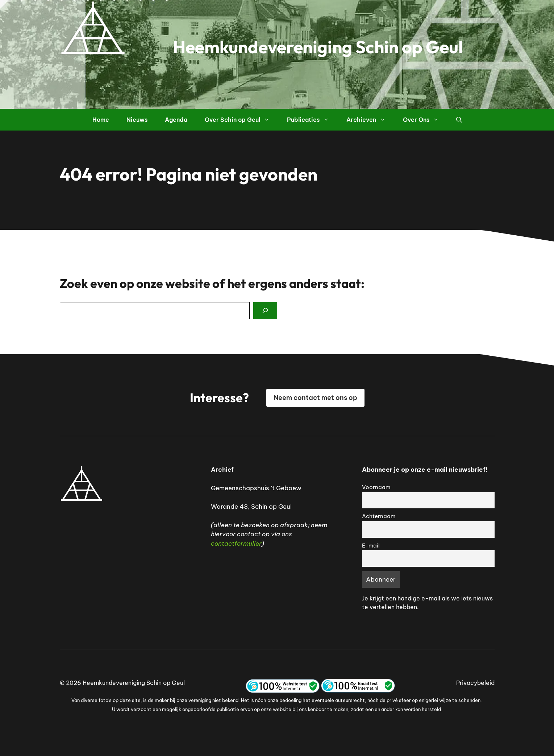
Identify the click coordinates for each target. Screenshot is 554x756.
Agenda (176, 120)
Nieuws (137, 120)
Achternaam (379, 516)
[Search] (265, 311)
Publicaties (312, 120)
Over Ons (425, 120)
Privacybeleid (475, 683)
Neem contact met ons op (315, 398)
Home (101, 120)
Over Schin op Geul (241, 120)
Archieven (370, 120)
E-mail (371, 546)
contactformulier (236, 544)
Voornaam (376, 487)
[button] (459, 120)
